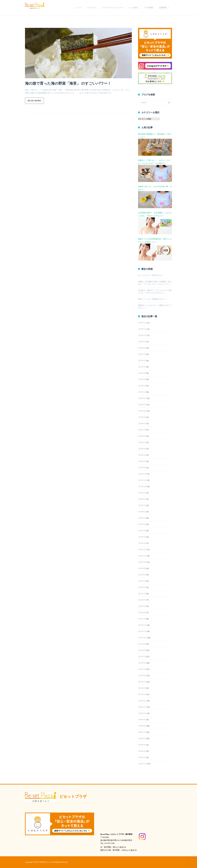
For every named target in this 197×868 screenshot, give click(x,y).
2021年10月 (142, 638)
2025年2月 (142, 386)
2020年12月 (142, 701)
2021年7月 (142, 657)
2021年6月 (142, 663)
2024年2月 (142, 461)
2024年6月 (142, 436)
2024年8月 (142, 424)
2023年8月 (142, 499)
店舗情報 (163, 8)
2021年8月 (142, 650)
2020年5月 (142, 745)
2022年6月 (142, 587)
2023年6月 (142, 512)
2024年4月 (142, 449)
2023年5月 (142, 518)
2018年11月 (142, 764)
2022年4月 (142, 600)
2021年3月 (142, 682)
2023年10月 (142, 487)
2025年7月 (142, 354)
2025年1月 (142, 392)
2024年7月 (142, 430)
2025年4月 (142, 373)
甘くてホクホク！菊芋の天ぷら (150, 275)
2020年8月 (142, 726)
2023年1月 (142, 543)
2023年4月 (142, 524)
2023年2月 (142, 537)
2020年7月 (142, 732)
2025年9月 (142, 342)
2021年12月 (142, 625)
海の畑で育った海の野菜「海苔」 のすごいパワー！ (70, 83)
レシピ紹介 (133, 8)
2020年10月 (142, 713)
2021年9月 (142, 644)
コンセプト (92, 8)
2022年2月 (142, 613)
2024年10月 (142, 411)
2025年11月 (142, 329)
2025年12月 (142, 323)
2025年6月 (142, 361)
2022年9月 (142, 568)
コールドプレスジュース (113, 8)
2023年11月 (142, 480)
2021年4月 (142, 676)
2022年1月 (142, 619)
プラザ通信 (149, 8)
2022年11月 (142, 556)
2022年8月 (142, 575)
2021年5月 (142, 669)
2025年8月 (142, 348)
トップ (78, 8)
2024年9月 (142, 417)
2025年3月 (142, 379)
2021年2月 (142, 688)
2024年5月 (142, 442)
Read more (34, 101)
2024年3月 (142, 455)
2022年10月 (142, 562)
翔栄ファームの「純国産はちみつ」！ (153, 299)
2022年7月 (142, 581)
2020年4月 (142, 751)
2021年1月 (142, 694)
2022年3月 (142, 606)
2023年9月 (142, 493)
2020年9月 (142, 720)
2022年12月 (142, 550)
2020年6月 (142, 739)
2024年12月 (142, 398)
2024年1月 (142, 468)
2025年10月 (142, 335)
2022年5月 (142, 594)
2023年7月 (142, 505)
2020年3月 (142, 757)
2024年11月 (142, 405)
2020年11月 (142, 707)
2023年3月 (142, 531)
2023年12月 (142, 474)
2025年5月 (142, 367)
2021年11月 (142, 631)
